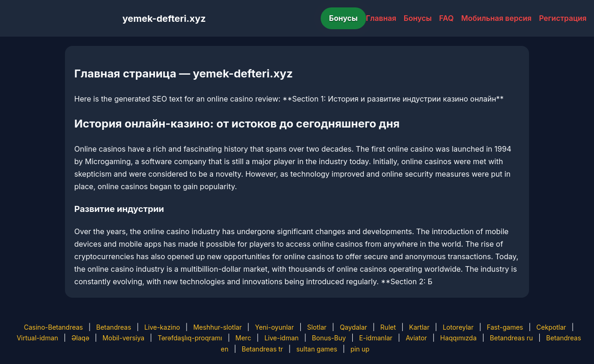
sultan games (316, 349)
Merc (243, 338)
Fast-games (505, 327)
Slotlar (317, 327)
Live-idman (282, 338)
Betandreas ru (512, 338)
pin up (360, 349)
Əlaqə (80, 338)
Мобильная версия (497, 18)
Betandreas (113, 327)
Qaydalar (353, 327)
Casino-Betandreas (54, 327)
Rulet (388, 327)
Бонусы (343, 18)
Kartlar (420, 327)
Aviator (416, 338)
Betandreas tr (262, 349)
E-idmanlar (376, 338)
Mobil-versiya (123, 338)
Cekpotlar (551, 327)
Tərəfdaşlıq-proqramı (190, 338)
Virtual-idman (37, 338)
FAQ (446, 18)
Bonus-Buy (329, 338)
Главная (381, 18)
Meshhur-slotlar (217, 327)
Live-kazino (162, 327)
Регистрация (563, 18)
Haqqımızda (458, 338)
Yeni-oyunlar (274, 327)
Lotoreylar (458, 327)
